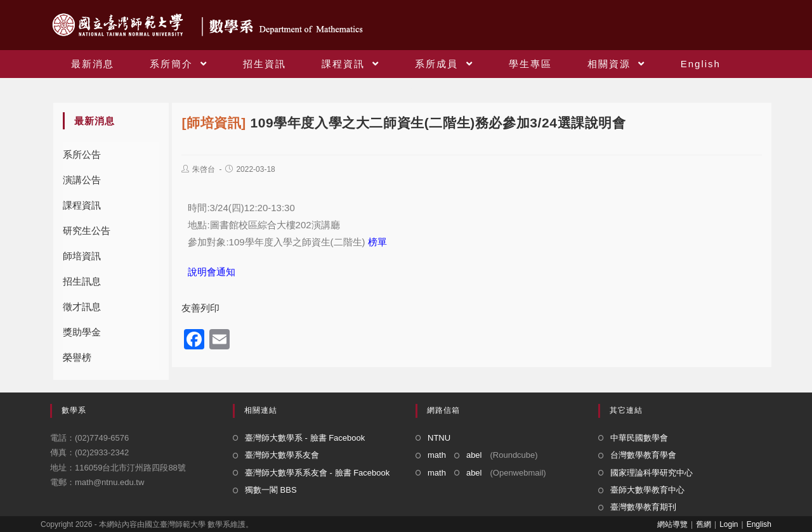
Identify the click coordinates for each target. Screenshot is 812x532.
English (759, 524)
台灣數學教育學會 (643, 455)
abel (474, 455)
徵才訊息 (82, 307)
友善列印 (200, 308)
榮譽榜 (77, 357)
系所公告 (82, 154)
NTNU (439, 438)
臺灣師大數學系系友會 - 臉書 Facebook (317, 473)
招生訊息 (82, 281)
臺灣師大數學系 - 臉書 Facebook (305, 438)
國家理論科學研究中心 (652, 473)
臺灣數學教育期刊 (643, 507)
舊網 (704, 524)
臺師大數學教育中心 (647, 490)
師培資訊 (82, 256)
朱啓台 (204, 169)
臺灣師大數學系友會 (282, 455)
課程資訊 (82, 205)
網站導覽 (672, 524)
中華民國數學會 (639, 438)
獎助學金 (82, 332)
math (437, 455)
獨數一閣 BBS (271, 490)
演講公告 (82, 180)
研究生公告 (87, 230)
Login (729, 524)
